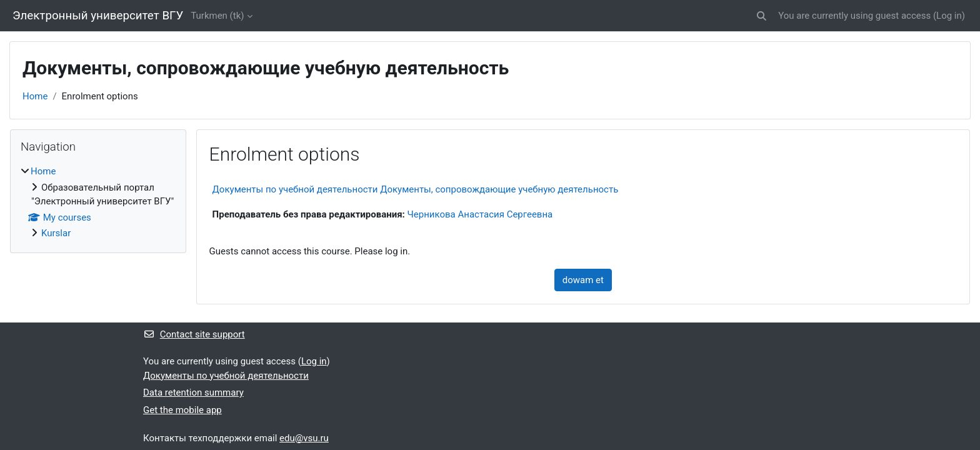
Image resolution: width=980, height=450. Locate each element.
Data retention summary (193, 392)
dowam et (583, 280)
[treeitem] (98, 202)
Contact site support (194, 334)
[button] (762, 16)
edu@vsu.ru (304, 438)
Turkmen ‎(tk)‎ (217, 16)
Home (35, 96)
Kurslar (56, 233)
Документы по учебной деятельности (226, 376)
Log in (949, 16)
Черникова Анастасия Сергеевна (480, 214)
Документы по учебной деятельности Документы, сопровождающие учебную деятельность (416, 189)
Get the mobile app (182, 410)
